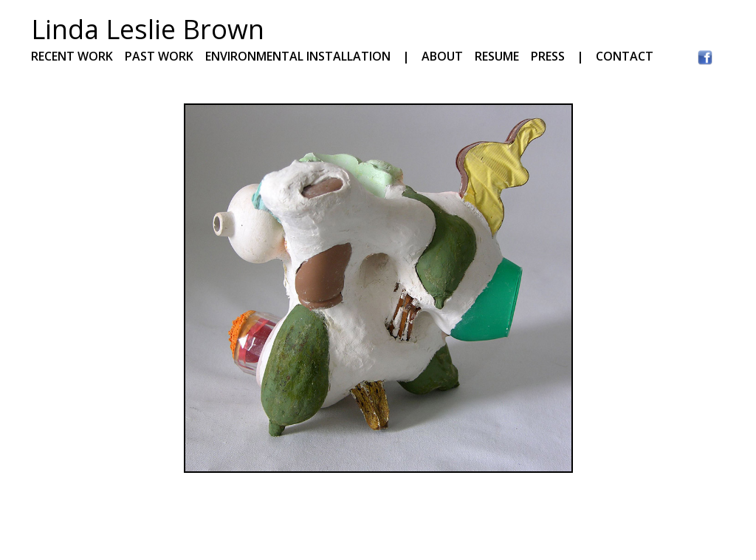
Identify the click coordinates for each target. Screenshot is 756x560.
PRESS (548, 56)
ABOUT (442, 56)
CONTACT (625, 56)
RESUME (503, 56)
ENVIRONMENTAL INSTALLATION (298, 56)
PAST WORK (159, 56)
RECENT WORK (72, 56)
